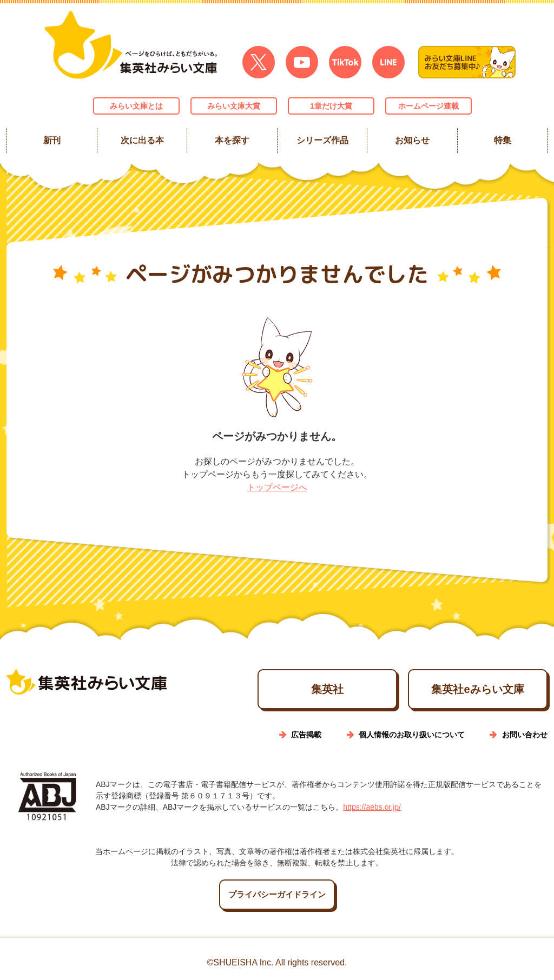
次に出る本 (142, 140)
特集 (502, 140)
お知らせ (412, 140)
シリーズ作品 (322, 140)
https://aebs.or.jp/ (372, 807)
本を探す (232, 140)
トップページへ (277, 487)
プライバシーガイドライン (277, 894)
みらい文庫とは (136, 106)
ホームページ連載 (428, 106)
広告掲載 (306, 735)
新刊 (52, 140)
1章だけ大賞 (331, 106)
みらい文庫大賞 (234, 106)
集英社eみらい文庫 (477, 689)
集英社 (327, 689)
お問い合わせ (525, 735)
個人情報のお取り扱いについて (412, 735)
